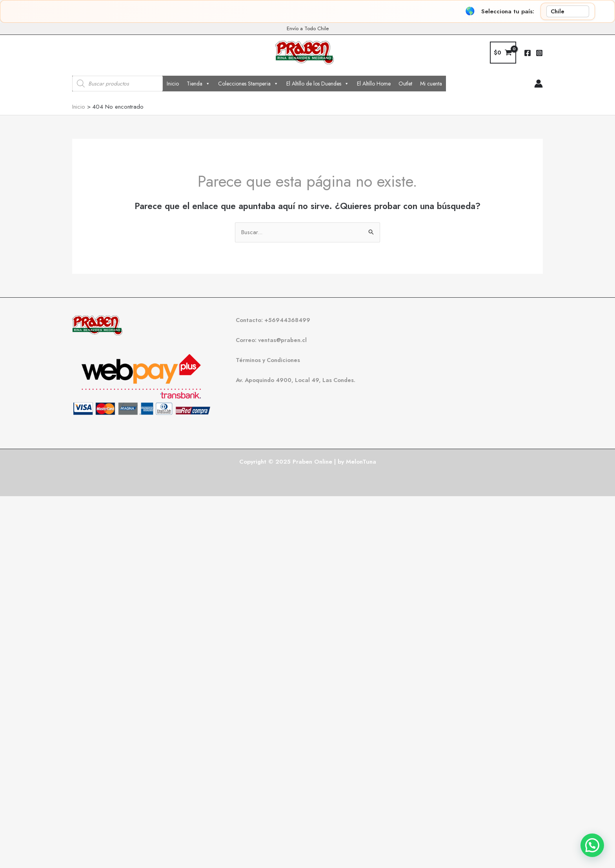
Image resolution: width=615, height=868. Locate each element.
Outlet (405, 84)
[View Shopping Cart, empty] (503, 53)
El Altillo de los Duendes (318, 84)
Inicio (173, 84)
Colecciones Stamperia (248, 84)
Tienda (198, 84)
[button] (592, 845)
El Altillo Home (374, 84)
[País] (568, 11)
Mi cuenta (431, 84)
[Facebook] (528, 53)
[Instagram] (539, 53)
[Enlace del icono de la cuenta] (539, 84)
